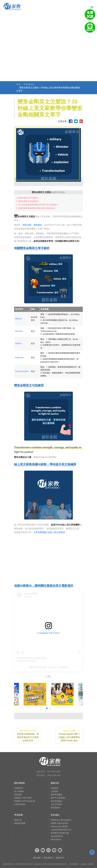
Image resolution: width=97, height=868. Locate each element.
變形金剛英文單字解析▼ (29, 198)
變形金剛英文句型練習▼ (29, 201)
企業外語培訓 (20, 804)
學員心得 (18, 820)
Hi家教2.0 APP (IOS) (23, 798)
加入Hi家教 (19, 791)
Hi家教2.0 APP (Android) (25, 801)
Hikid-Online (56, 840)
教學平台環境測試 (58, 798)
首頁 (18, 84)
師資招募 (18, 795)
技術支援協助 (56, 801)
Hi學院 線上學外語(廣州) (61, 820)
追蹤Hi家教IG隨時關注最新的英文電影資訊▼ (37, 208)
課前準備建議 (56, 795)
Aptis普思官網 (57, 836)
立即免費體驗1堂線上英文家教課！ (50, 532)
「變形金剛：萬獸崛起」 (32, 225)
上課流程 (54, 791)
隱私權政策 (48, 858)
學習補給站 (29, 84)
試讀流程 (54, 788)
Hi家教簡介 (19, 788)
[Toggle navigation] (92, 7)
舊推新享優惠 (20, 823)
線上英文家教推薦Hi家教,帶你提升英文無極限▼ (38, 205)
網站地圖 (37, 858)
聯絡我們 (60, 858)
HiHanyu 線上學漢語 (59, 827)
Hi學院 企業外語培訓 (59, 823)
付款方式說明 (56, 804)
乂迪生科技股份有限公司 (61, 830)
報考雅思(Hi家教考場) (60, 833)
